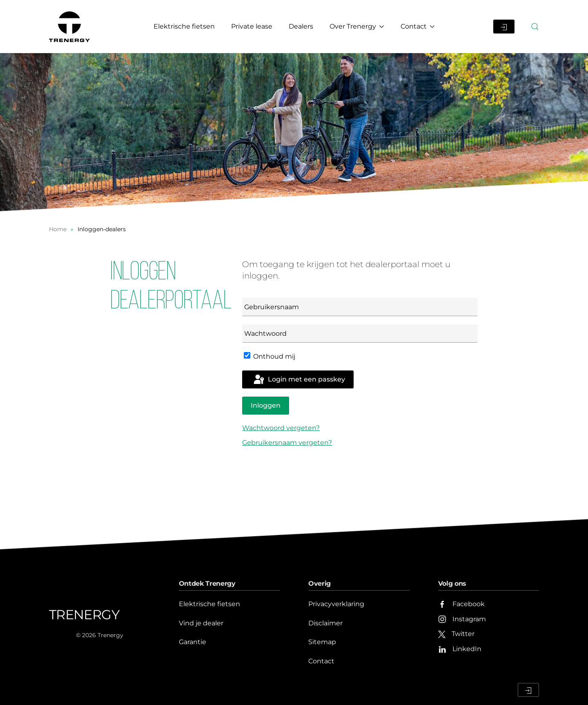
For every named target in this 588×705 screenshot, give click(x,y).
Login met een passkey (299, 380)
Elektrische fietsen (184, 26)
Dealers (301, 26)
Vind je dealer (201, 623)
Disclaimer (325, 623)
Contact (321, 661)
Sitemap (322, 642)
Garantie (193, 642)
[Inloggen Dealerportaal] (504, 27)
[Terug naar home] (71, 27)
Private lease (252, 26)
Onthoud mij (269, 356)
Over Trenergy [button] (357, 26)
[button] (535, 27)
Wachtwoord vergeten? (281, 428)
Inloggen (266, 405)
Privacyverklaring (336, 604)
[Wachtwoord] (360, 334)
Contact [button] (418, 26)
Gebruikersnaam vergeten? (287, 443)
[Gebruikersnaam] (360, 307)
